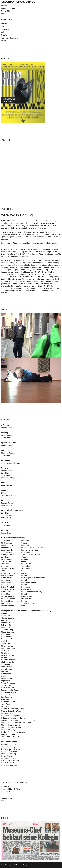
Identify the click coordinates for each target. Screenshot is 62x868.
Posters (4, 24)
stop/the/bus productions (18, 2)
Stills (3, 32)
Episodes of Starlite (9, 8)
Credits (4, 35)
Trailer (4, 26)
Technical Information (9, 38)
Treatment (5, 29)
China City (5, 11)
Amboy (4, 6)
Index (3, 14)
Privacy (9, 865)
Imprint (4, 865)
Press (3, 41)
